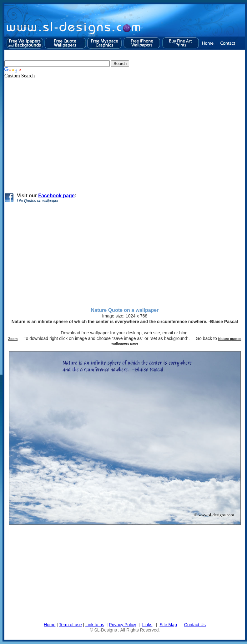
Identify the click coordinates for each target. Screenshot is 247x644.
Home (50, 625)
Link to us (95, 625)
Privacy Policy (122, 625)
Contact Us (195, 625)
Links (147, 625)
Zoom (13, 339)
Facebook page (56, 196)
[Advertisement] (111, 133)
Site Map (168, 625)
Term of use (71, 625)
